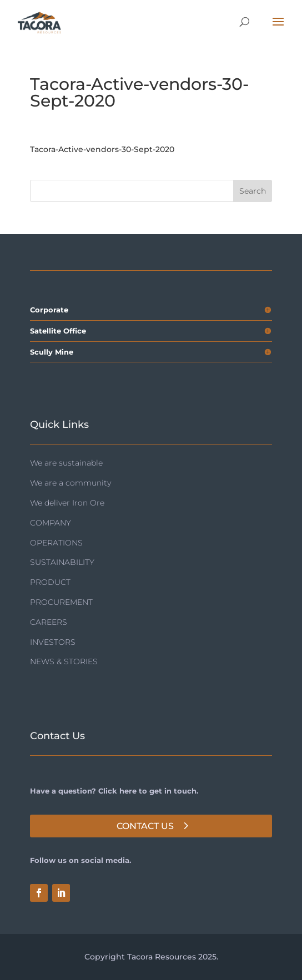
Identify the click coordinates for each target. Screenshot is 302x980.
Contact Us (145, 826)
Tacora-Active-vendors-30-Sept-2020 (102, 149)
